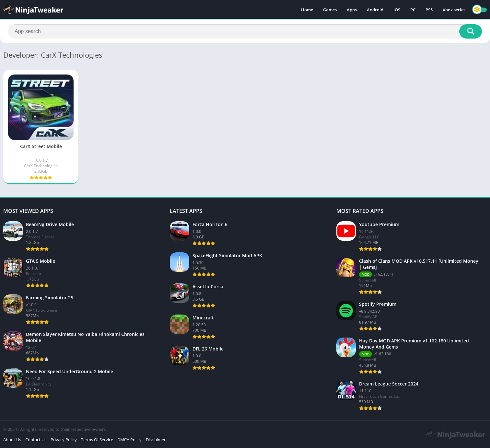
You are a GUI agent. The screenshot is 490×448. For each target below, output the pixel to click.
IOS (397, 10)
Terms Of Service (97, 440)
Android (375, 10)
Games (330, 10)
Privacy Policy (64, 440)
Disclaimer (156, 440)
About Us (12, 440)
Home (307, 10)
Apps (352, 10)
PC (413, 10)
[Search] (245, 31)
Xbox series (454, 10)
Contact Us (36, 440)
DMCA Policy (129, 440)
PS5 (429, 10)
